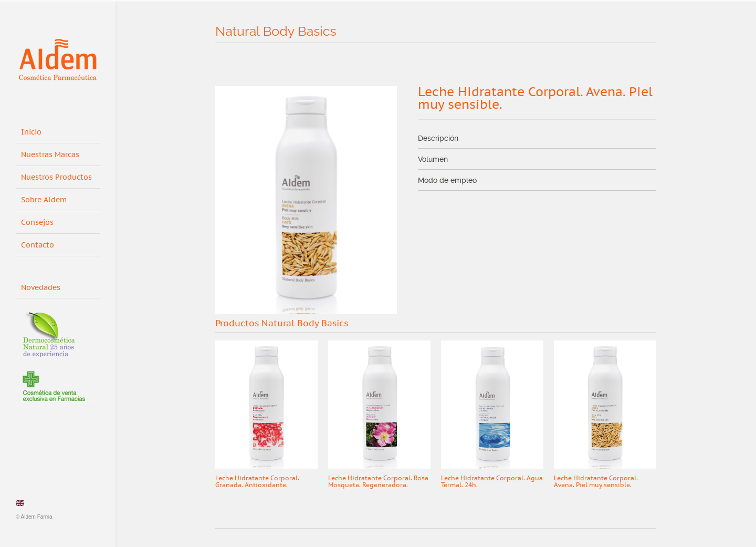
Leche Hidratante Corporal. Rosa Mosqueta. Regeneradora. (378, 482)
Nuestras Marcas (50, 155)
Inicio (31, 132)
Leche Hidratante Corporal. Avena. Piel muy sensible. (596, 482)
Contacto (38, 245)
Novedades (44, 286)
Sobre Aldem (44, 200)
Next (648, 324)
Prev (627, 324)
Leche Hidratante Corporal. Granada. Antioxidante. (257, 482)
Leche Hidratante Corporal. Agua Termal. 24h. (492, 482)
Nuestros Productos (56, 177)
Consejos (37, 223)
